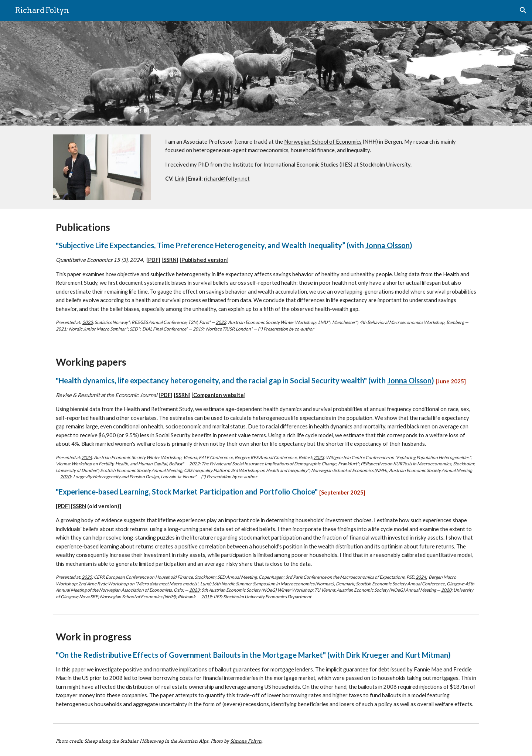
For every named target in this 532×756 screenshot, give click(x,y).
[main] (321, 160)
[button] (523, 10)
